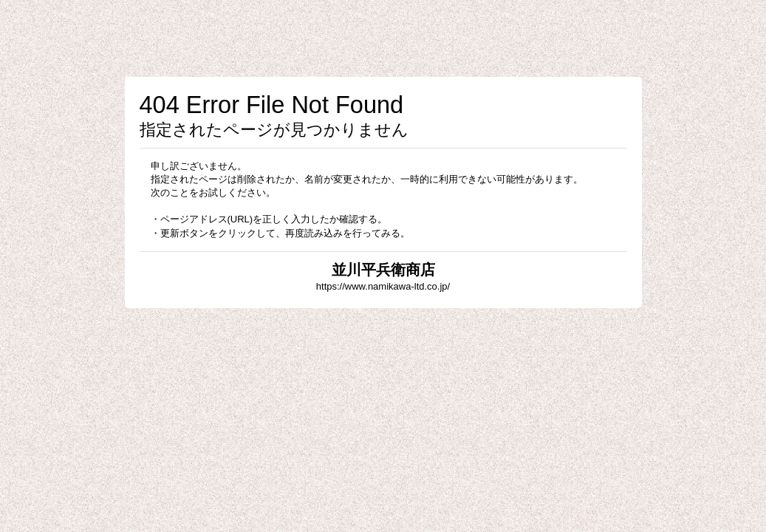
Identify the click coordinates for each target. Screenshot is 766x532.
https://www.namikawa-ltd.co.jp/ (383, 286)
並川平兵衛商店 (383, 270)
